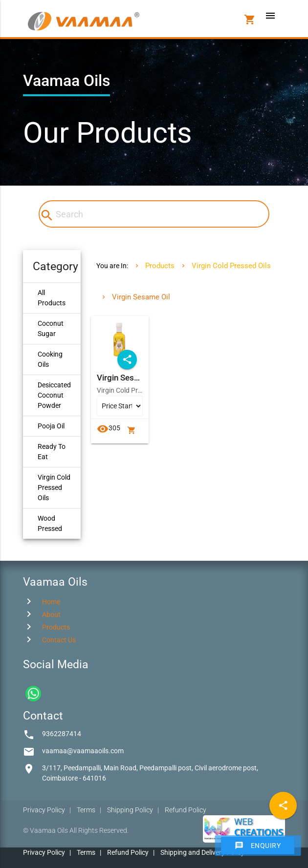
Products (160, 266)
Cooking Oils (50, 359)
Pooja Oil (51, 426)
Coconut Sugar (51, 328)
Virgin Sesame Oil (141, 297)
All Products (52, 298)
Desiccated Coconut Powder (54, 395)
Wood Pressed (50, 523)
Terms (86, 810)
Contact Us (59, 640)
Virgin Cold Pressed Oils (54, 487)
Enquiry (258, 846)
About (51, 614)
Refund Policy (186, 810)
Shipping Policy (130, 810)
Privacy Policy (44, 810)
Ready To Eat (52, 452)
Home (51, 602)
